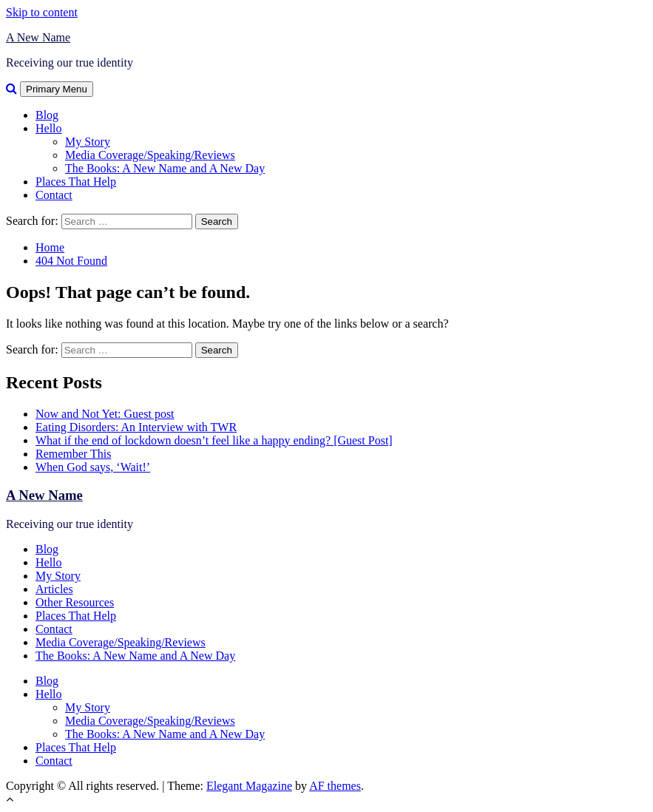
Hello (49, 128)
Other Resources (75, 602)
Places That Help (76, 182)
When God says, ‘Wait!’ (93, 467)
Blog (47, 115)
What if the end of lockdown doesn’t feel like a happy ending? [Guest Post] (214, 440)
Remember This (73, 454)
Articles (54, 589)
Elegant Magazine (249, 786)
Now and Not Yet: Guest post (105, 414)
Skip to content (42, 12)
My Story (88, 142)
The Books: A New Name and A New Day (165, 168)
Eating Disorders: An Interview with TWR (136, 427)
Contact (54, 195)
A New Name (38, 37)
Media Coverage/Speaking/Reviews (150, 155)
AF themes (335, 786)
